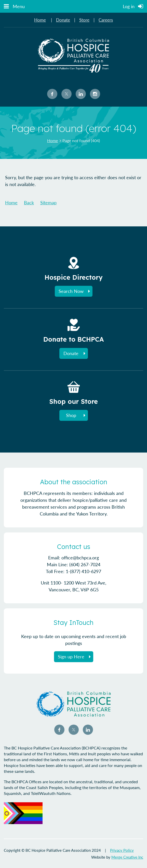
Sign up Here (71, 657)
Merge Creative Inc (127, 857)
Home (40, 20)
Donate (63, 20)
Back (29, 203)
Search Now (71, 291)
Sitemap (48, 203)
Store (84, 20)
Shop (71, 415)
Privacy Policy (122, 850)
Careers (106, 20)
